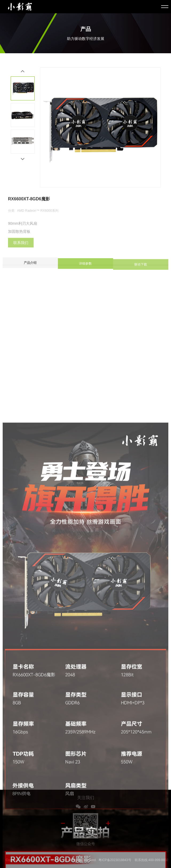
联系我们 (21, 246)
